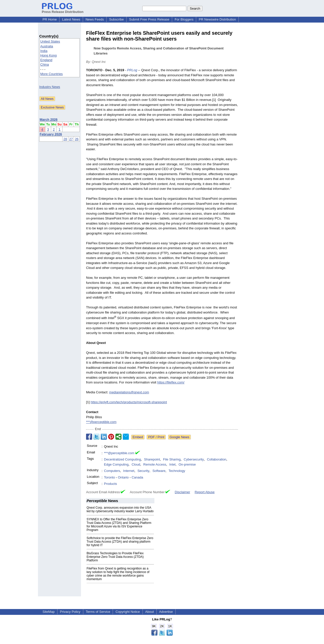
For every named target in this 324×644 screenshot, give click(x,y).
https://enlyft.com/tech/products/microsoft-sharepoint (129, 402)
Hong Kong (48, 55)
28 (65, 139)
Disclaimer (182, 492)
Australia (47, 46)
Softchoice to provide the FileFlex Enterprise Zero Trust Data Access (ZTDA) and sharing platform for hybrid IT (120, 542)
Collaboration (217, 459)
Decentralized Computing (123, 459)
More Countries (52, 74)
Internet (129, 471)
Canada (137, 477)
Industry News (50, 87)
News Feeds (95, 19)
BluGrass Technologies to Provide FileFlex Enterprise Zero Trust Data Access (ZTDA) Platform (115, 557)
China (45, 65)
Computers (112, 471)
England (46, 60)
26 (77, 139)
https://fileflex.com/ (171, 382)
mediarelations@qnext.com (129, 392)
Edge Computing (116, 464)
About (150, 612)
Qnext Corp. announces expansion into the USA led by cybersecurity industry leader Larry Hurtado (120, 509)
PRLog (132, 70)
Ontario (123, 477)
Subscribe (116, 19)
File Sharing (172, 459)
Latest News (71, 19)
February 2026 (51, 134)
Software (159, 471)
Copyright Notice (128, 612)
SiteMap (49, 612)
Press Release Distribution (63, 10)
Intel (173, 464)
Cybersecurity (194, 459)
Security (143, 471)
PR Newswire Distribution (217, 19)
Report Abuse (205, 492)
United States (50, 41)
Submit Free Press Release (149, 19)
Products (110, 484)
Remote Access (155, 464)
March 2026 (49, 119)
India (44, 51)
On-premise (187, 464)
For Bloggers (184, 19)
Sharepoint (152, 459)
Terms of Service (98, 612)
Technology (177, 471)
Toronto (109, 477)
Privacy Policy (70, 612)
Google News (179, 437)
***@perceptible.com (101, 422)
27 (71, 139)
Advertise (166, 612)
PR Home (50, 19)
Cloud (136, 464)
